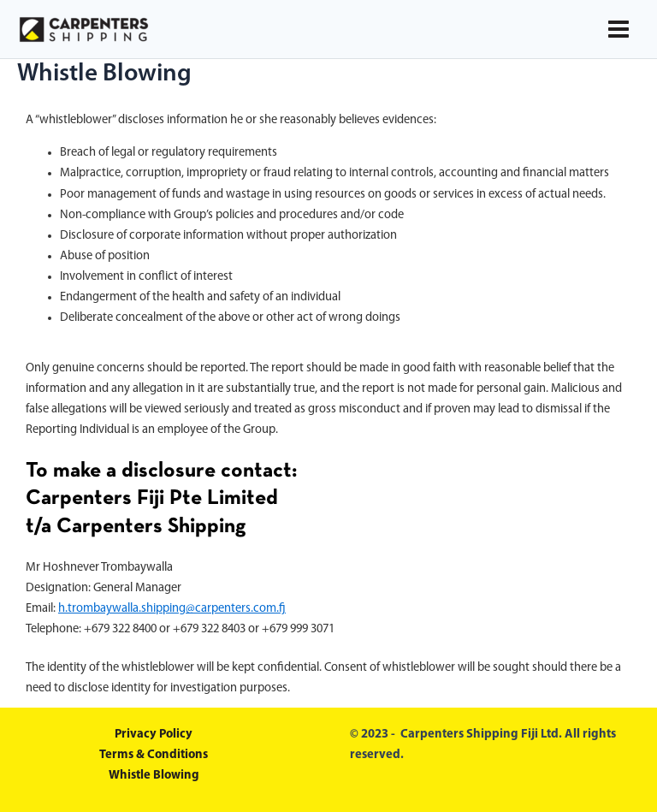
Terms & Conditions (154, 755)
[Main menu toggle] (619, 29)
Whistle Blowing (154, 776)
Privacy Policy (154, 735)
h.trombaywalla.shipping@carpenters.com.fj (172, 609)
